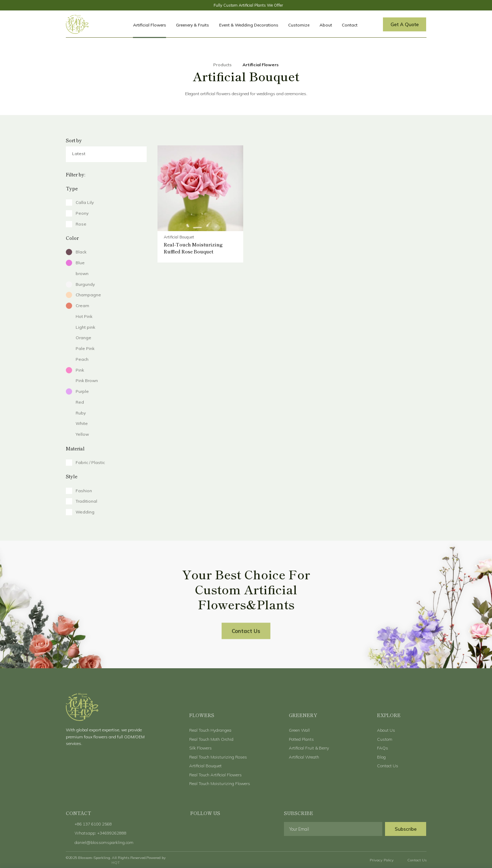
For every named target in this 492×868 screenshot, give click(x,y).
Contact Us (246, 639)
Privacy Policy (382, 860)
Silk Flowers (201, 748)
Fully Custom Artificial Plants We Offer (248, 5)
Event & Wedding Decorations (249, 25)
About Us (386, 730)
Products (222, 65)
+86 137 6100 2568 (93, 824)
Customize (299, 25)
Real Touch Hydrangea (210, 730)
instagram (236, 830)
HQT (116, 862)
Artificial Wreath (304, 757)
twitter (207, 830)
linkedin (250, 830)
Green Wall (299, 730)
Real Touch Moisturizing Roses (218, 757)
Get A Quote (405, 24)
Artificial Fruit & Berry (309, 748)
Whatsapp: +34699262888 (101, 833)
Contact (350, 25)
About (326, 25)
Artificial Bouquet (205, 766)
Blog (381, 757)
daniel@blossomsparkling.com (104, 842)
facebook (193, 830)
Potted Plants (301, 739)
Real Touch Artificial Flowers (216, 775)
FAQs (383, 748)
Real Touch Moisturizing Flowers (220, 783)
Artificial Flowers (150, 25)
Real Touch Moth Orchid (211, 739)
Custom (385, 739)
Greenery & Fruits (193, 25)
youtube (222, 830)
